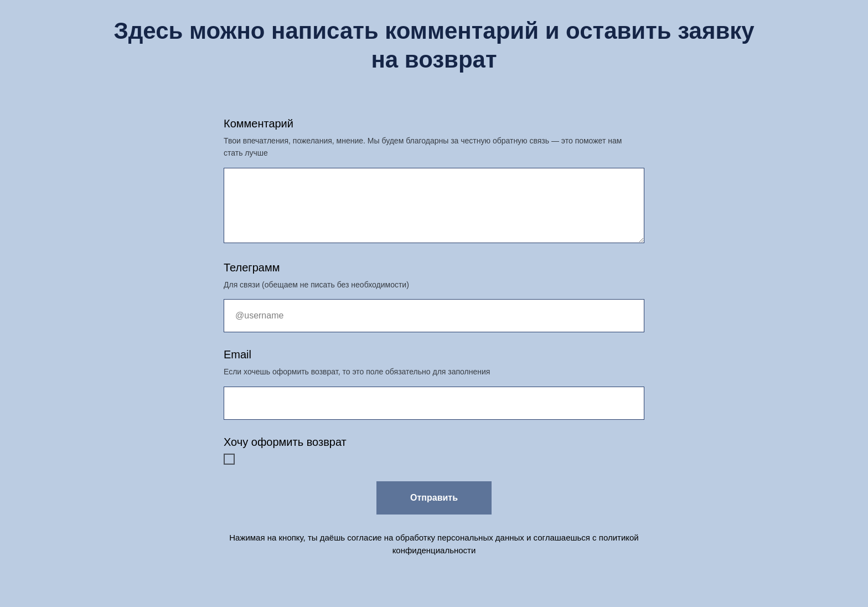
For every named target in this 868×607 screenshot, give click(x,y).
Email (237, 354)
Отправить (434, 498)
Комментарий (259, 124)
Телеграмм (252, 268)
